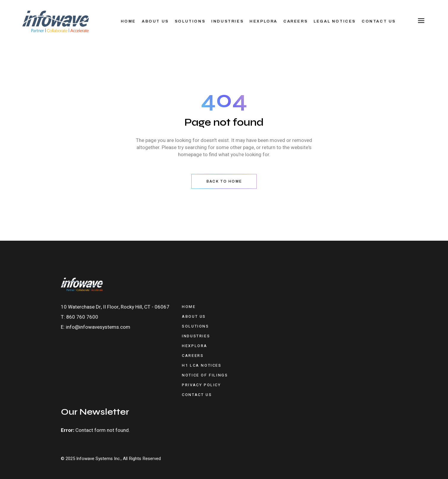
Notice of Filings (205, 375)
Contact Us (197, 395)
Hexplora (195, 346)
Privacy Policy (201, 385)
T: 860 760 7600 (80, 317)
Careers (193, 356)
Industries (196, 336)
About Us (194, 316)
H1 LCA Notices (202, 365)
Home (189, 307)
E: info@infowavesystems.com (96, 327)
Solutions (195, 326)
